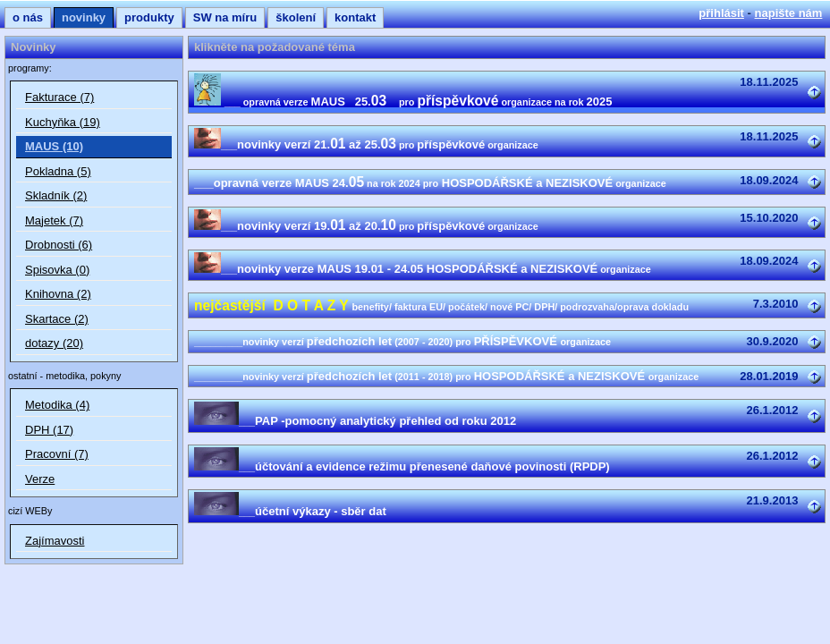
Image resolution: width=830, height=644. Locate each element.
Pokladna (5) (58, 171)
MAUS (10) (54, 146)
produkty (149, 17)
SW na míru (225, 17)
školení (296, 17)
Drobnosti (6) (59, 245)
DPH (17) (49, 430)
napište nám (789, 13)
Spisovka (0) (57, 270)
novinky (84, 17)
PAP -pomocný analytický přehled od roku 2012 (355, 421)
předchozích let (402, 341)
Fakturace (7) (59, 97)
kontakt (355, 17)
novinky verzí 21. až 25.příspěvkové (366, 144)
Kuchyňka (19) (63, 122)
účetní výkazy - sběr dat (290, 511)
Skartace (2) (57, 319)
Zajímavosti (55, 541)
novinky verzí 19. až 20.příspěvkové (366, 226)
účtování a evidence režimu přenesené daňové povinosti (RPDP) (402, 466)
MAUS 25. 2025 (403, 102)
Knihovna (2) (58, 294)
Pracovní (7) (57, 454)
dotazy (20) (54, 343)
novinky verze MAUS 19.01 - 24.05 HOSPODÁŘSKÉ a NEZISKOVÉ (423, 269)
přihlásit (721, 13)
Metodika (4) (57, 405)
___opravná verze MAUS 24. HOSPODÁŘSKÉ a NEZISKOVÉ (430, 183)
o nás (28, 17)
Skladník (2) (56, 195)
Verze (40, 479)
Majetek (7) (54, 220)
